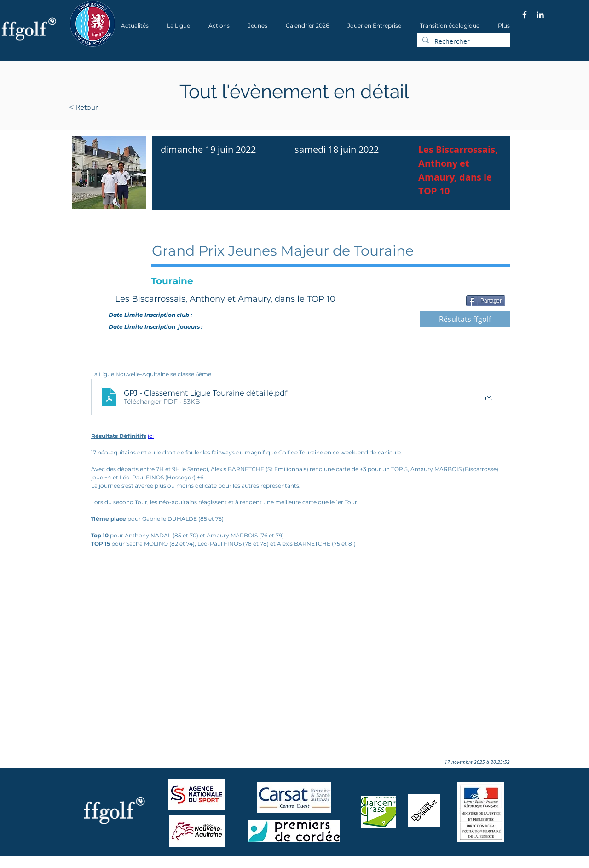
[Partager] (486, 301)
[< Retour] (113, 107)
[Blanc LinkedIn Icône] (540, 15)
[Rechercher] (463, 41)
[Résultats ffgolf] (465, 319)
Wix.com (194, 865)
